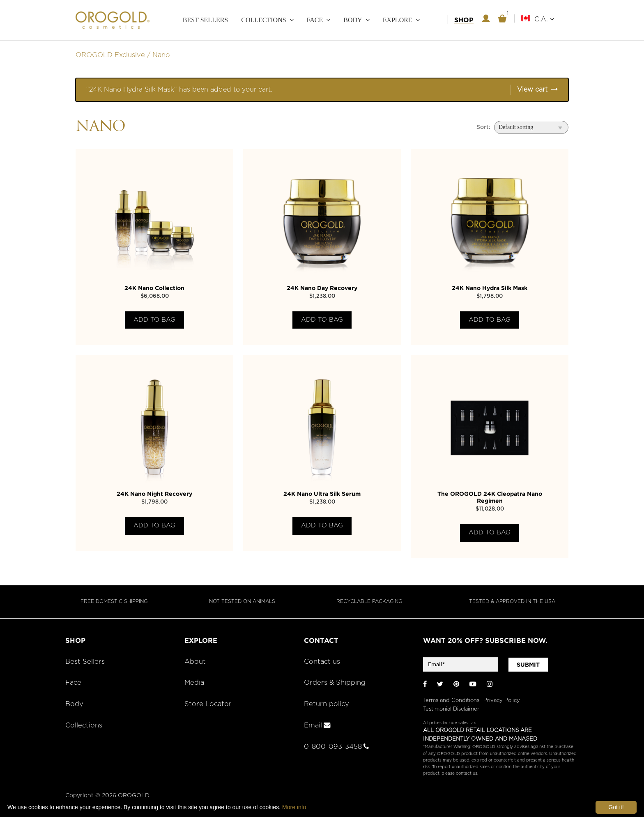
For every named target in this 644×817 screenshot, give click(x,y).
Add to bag (154, 320)
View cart (532, 90)
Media (194, 683)
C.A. (544, 19)
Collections (263, 20)
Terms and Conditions (451, 701)
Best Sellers (205, 20)
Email (317, 725)
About (195, 662)
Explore (398, 20)
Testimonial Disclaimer (451, 709)
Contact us (322, 662)
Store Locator (208, 704)
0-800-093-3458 (336, 747)
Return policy (327, 704)
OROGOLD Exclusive (110, 55)
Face (315, 20)
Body (353, 20)
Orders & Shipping (335, 683)
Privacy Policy (502, 701)
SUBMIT (528, 665)
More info (294, 807)
